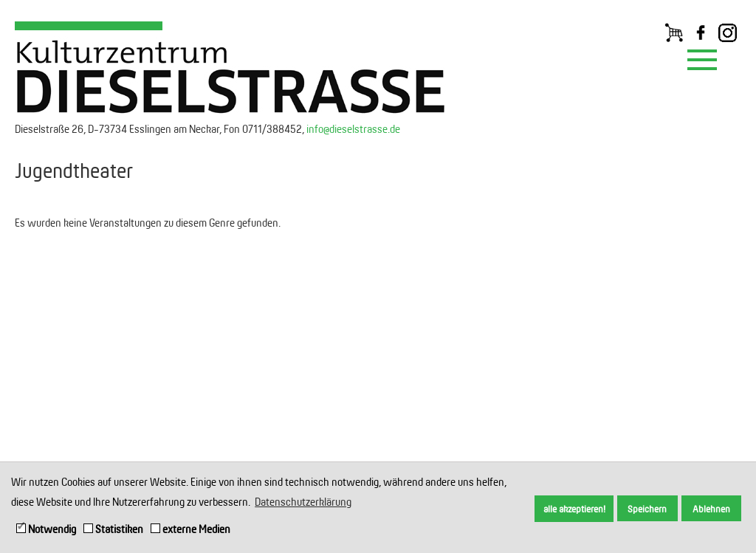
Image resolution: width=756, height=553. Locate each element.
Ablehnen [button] (711, 509)
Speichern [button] (647, 509)
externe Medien (190, 529)
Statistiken (113, 529)
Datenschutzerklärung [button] (303, 502)
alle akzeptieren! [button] (574, 509)
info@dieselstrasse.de (353, 129)
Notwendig (46, 529)
